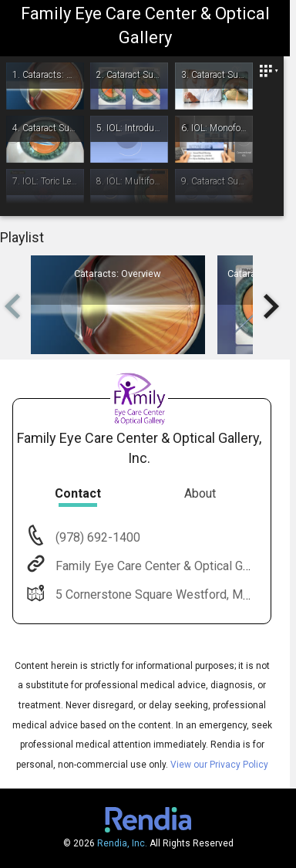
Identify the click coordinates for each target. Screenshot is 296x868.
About (200, 493)
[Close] (268, 72)
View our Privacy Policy (219, 765)
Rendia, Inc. (122, 843)
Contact (78, 493)
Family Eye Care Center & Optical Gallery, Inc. (174, 566)
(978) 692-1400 (96, 537)
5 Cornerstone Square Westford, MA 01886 (170, 594)
